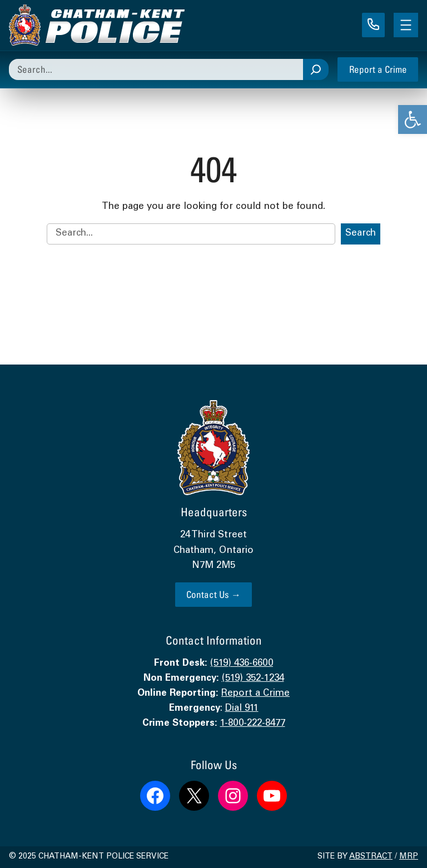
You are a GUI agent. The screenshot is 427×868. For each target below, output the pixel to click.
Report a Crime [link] (378, 69)
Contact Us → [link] (213, 594)
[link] (413, 119)
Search (361, 234)
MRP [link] (409, 857)
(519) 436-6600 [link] (242, 664)
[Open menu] (406, 25)
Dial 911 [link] (242, 709)
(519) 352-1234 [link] (253, 679)
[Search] (316, 69)
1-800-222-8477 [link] (253, 724)
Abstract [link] (371, 857)
